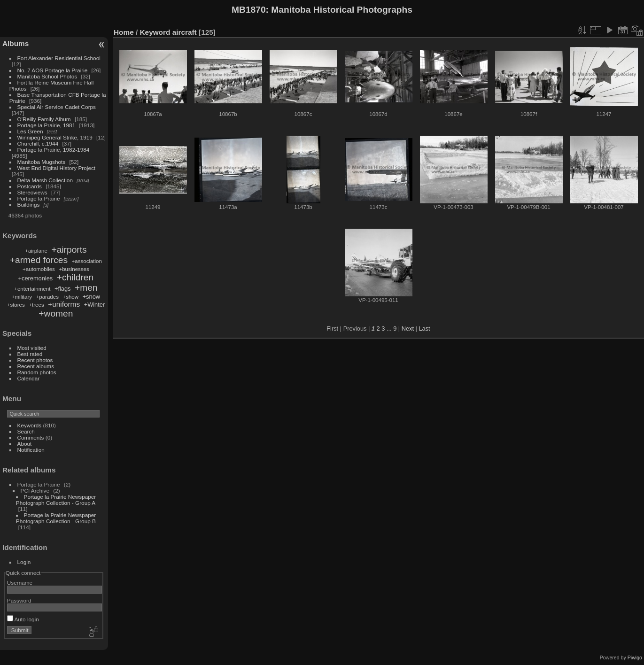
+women (56, 313)
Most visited (32, 348)
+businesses (74, 269)
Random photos (37, 372)
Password (19, 600)
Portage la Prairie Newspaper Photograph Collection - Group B (56, 518)
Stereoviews (32, 192)
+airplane (36, 251)
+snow (91, 297)
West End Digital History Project (57, 168)
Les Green (30, 131)
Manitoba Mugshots (42, 162)
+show (70, 297)
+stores (16, 305)
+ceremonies (36, 278)
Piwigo (635, 657)
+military (22, 297)
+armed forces (39, 260)
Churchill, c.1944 (38, 143)
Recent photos (35, 360)
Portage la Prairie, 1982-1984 (54, 150)
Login (24, 562)
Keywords (30, 425)
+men (86, 288)
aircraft (185, 32)
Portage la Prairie (39, 198)
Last (424, 329)
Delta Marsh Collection (45, 180)
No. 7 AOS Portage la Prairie (53, 70)
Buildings (29, 205)
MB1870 (249, 10)
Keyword (155, 32)
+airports (69, 250)
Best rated (30, 354)
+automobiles (39, 269)
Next (408, 329)
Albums (16, 43)
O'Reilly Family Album (44, 119)
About (25, 444)
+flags (63, 289)
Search (26, 431)
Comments (31, 437)
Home (124, 32)
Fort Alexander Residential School (59, 58)
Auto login (23, 619)
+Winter (94, 305)
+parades (47, 297)
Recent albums (36, 366)
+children (75, 277)
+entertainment (32, 289)
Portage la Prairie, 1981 (47, 125)
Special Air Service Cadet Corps (57, 107)
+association (87, 261)
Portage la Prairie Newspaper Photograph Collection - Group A (56, 500)
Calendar (29, 378)
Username (20, 583)
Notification (31, 450)
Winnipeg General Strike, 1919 (55, 137)
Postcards (30, 186)
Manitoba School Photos (47, 76)
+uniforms (64, 304)
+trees (36, 305)
